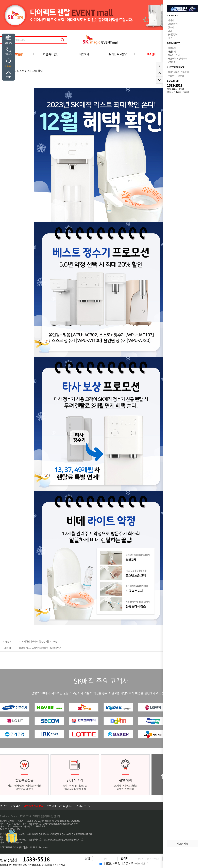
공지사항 (172, 62)
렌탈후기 (172, 48)
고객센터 (151, 54)
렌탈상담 (8, 43)
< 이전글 (7, 648)
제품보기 (84, 54)
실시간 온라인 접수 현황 (178, 72)
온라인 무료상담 (118, 54)
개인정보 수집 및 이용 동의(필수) (120, 863)
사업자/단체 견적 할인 (178, 58)
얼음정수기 (173, 24)
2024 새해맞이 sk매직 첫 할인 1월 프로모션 (38, 641)
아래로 (159, 80)
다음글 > (7, 641)
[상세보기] (143, 863)
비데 (170, 31)
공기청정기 (173, 34)
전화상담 (8, 54)
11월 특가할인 (50, 54)
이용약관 (16, 806)
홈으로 (4, 806)
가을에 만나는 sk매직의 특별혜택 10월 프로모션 (40, 648)
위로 (8, 75)
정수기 (171, 27)
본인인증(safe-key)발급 (60, 806)
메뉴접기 (159, 66)
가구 (170, 38)
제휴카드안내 (174, 55)
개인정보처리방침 (34, 806)
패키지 (171, 20)
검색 (63, 40)
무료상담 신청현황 (176, 76)
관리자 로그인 (84, 806)
